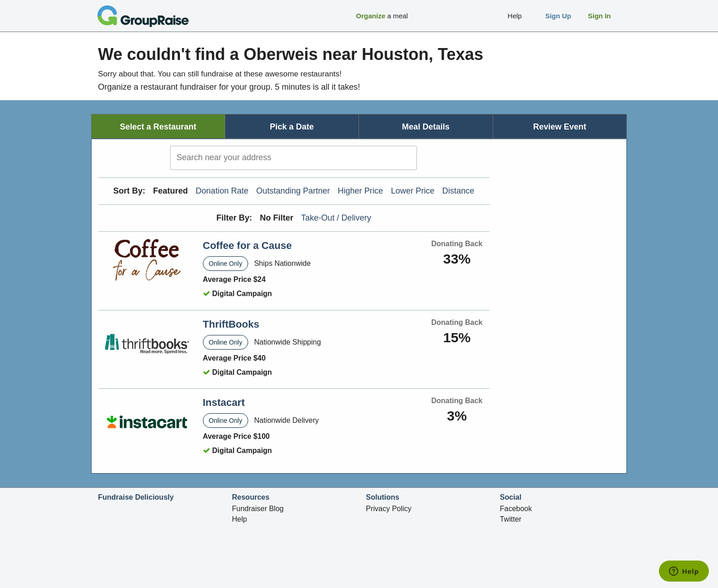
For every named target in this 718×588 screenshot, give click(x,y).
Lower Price (413, 191)
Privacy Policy (389, 509)
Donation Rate (222, 191)
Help (240, 519)
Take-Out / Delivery (336, 218)
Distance (458, 191)
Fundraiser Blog (258, 509)
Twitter (511, 519)
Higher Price (361, 191)
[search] (294, 158)
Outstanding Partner (293, 191)
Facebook (516, 509)
